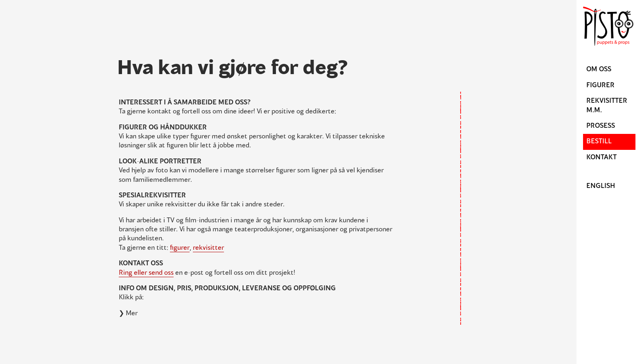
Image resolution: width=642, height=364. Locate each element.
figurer (180, 248)
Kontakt (601, 158)
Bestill (599, 142)
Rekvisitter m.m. (607, 106)
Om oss (599, 70)
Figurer (600, 86)
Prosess (601, 126)
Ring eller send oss (146, 273)
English (601, 186)
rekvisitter (208, 248)
